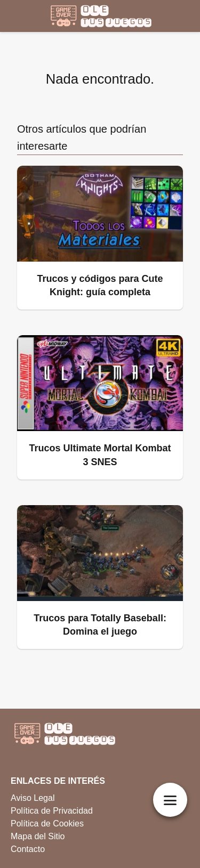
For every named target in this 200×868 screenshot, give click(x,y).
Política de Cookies (47, 824)
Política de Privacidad (52, 811)
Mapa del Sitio (38, 836)
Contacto (28, 849)
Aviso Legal (33, 798)
